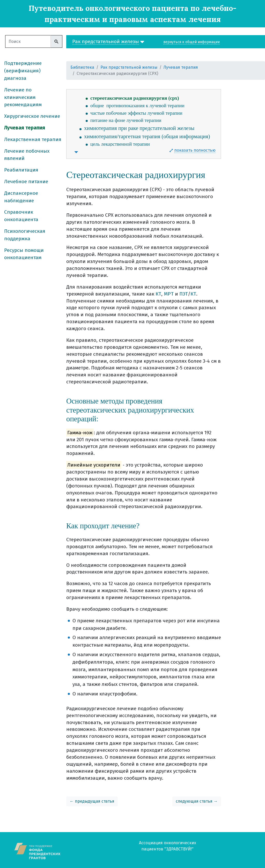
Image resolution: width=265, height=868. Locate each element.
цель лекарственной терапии (120, 144)
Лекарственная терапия (33, 139)
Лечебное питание (26, 181)
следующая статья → (197, 801)
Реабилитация (21, 170)
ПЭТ (184, 294)
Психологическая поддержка (25, 235)
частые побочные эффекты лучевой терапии (136, 113)
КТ (158, 294)
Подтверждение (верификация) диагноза (23, 71)
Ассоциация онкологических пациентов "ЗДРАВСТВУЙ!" (168, 846)
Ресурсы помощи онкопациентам (24, 254)
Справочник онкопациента (21, 216)
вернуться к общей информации (192, 42)
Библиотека (82, 67)
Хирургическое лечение (32, 116)
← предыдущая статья (92, 801)
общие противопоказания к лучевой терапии (137, 106)
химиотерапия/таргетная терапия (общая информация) (147, 136)
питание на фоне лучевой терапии (126, 120)
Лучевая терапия (25, 128)
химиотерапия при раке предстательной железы (139, 128)
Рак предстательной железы (129, 67)
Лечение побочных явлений (27, 155)
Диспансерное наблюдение (21, 197)
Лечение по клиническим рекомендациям (23, 97)
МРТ (169, 294)
